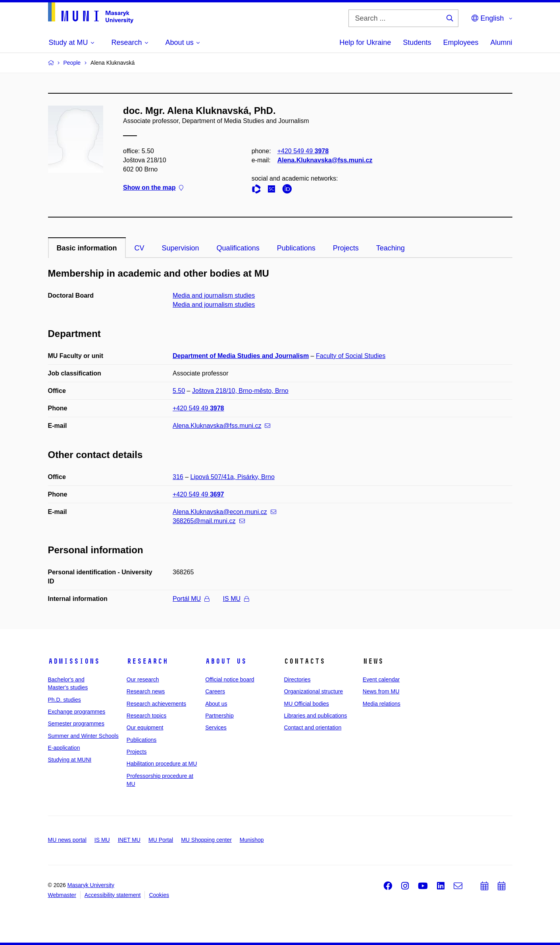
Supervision (181, 248)
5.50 (179, 391)
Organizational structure (313, 691)
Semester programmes (76, 724)
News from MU (381, 691)
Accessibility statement (113, 895)
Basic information (87, 248)
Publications (296, 248)
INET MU (129, 840)
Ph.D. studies (64, 700)
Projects (346, 248)
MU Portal (161, 840)
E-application (64, 748)
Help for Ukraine (365, 42)
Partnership (219, 716)
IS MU (236, 599)
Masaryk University (91, 885)
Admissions (74, 661)
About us (226, 661)
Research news (146, 691)
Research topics (146, 716)
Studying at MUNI (70, 760)
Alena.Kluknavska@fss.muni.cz (325, 160)
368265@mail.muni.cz (209, 521)
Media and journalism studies (214, 295)
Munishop (252, 840)
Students (417, 42)
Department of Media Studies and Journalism (241, 356)
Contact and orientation (313, 728)
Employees (461, 42)
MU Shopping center (206, 840)
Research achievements (156, 704)
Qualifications (238, 248)
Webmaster (62, 895)
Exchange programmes (77, 712)
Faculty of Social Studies (351, 356)
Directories (297, 679)
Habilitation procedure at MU (162, 764)
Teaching (391, 248)
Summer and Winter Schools (83, 736)
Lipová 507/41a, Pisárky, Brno (233, 477)
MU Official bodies (306, 704)
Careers (215, 691)
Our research (143, 679)
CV (140, 248)
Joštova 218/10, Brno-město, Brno (240, 391)
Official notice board (230, 679)
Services (216, 728)
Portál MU (191, 599)
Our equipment (145, 728)
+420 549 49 (303, 151)
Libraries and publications (315, 716)
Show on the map (153, 188)
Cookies (159, 895)
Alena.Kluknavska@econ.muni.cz (224, 512)
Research (147, 661)
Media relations (382, 704)
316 (178, 477)
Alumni (501, 42)
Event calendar (381, 679)
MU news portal (67, 840)
